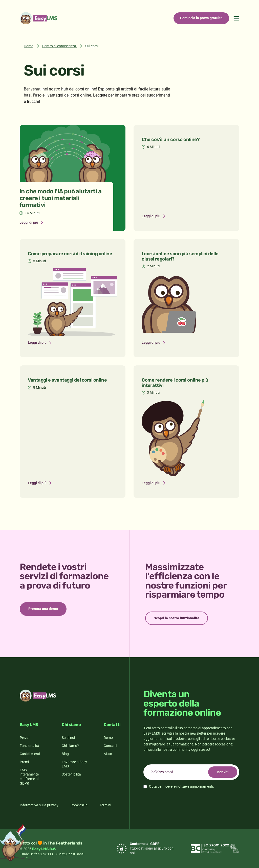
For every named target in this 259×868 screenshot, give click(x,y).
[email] (191, 772)
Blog (65, 754)
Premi (24, 762)
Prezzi (25, 738)
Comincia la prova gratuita (201, 18)
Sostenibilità (71, 774)
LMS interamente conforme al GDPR (29, 777)
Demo (108, 738)
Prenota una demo (43, 609)
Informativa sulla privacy (39, 805)
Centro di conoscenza (59, 46)
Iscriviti (223, 772)
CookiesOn (79, 805)
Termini (105, 805)
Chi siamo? (70, 746)
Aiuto (108, 754)
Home (28, 46)
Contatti (110, 746)
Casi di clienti (30, 754)
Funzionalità (29, 746)
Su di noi (68, 738)
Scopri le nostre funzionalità (177, 618)
